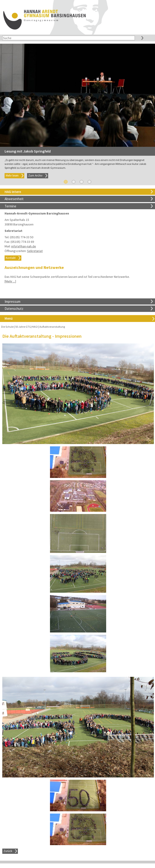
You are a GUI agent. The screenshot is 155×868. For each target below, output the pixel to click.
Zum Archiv (35, 175)
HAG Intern (13, 192)
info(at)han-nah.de (24, 246)
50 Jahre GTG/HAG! (26, 327)
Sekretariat (35, 251)
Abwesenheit (14, 199)
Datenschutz (14, 309)
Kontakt (11, 258)
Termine (10, 206)
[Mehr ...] (10, 281)
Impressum (12, 301)
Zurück (8, 851)
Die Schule (7, 327)
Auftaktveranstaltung (52, 327)
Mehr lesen (12, 175)
